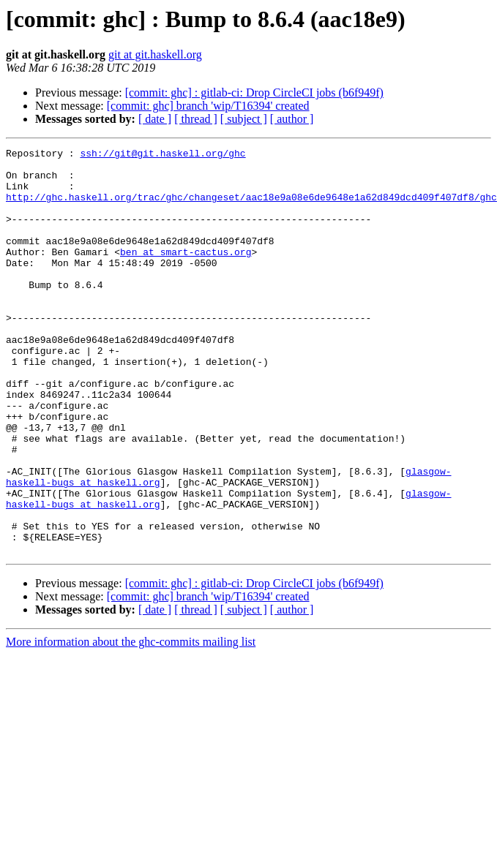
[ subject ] (244, 119)
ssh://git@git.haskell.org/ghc (162, 155)
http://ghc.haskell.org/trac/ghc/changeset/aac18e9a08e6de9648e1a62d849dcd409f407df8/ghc (251, 208)
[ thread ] (196, 119)
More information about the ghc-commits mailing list (131, 723)
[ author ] (292, 119)
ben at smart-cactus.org (186, 273)
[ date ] (155, 119)
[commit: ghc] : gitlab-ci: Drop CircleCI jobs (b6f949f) (254, 93)
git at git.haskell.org (155, 54)
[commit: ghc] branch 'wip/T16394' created (208, 106)
